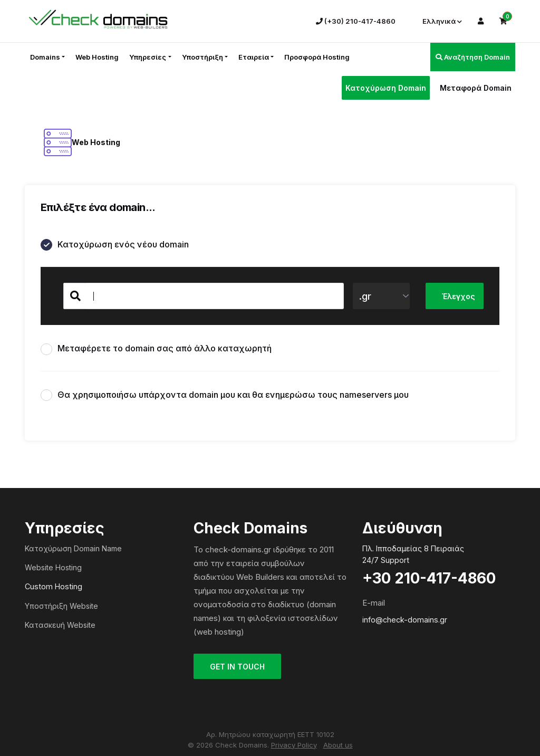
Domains (45, 57)
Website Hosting (53, 567)
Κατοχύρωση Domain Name (73, 548)
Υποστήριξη (202, 57)
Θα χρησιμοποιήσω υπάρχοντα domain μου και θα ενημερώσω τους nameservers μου (225, 395)
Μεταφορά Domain (476, 88)
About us (338, 745)
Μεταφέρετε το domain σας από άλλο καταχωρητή (156, 349)
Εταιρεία (254, 57)
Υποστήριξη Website (61, 606)
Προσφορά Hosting (317, 57)
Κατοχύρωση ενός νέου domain (115, 245)
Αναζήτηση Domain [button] (473, 57)
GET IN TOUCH (237, 667)
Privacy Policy (294, 745)
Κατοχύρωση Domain (386, 88)
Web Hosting (97, 57)
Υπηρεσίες (148, 57)
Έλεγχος (459, 296)
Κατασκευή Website (60, 625)
